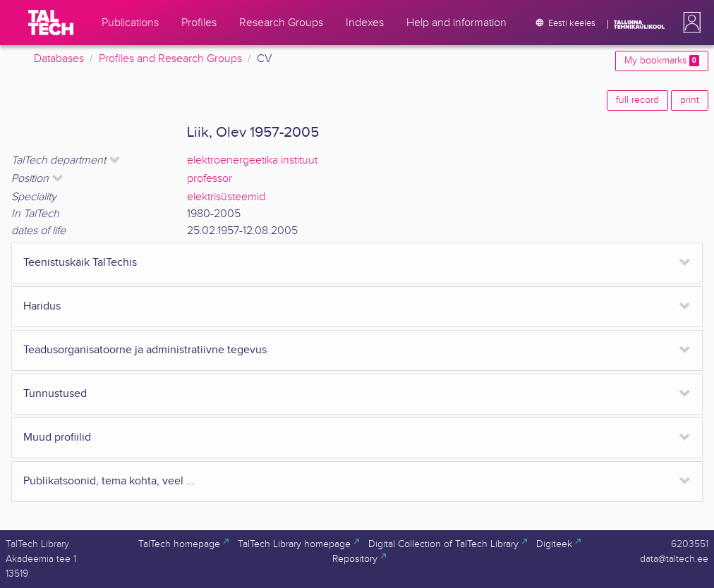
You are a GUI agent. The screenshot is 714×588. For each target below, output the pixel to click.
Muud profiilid (57, 437)
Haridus (42, 306)
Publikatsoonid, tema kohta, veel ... (109, 481)
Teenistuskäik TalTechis (80, 263)
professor (210, 179)
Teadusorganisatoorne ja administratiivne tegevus (145, 350)
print (690, 100)
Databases (59, 59)
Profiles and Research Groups (170, 59)
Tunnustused (55, 394)
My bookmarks (662, 61)
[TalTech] (51, 23)
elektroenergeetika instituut (252, 160)
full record (637, 100)
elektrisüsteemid (226, 197)
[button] (689, 23)
